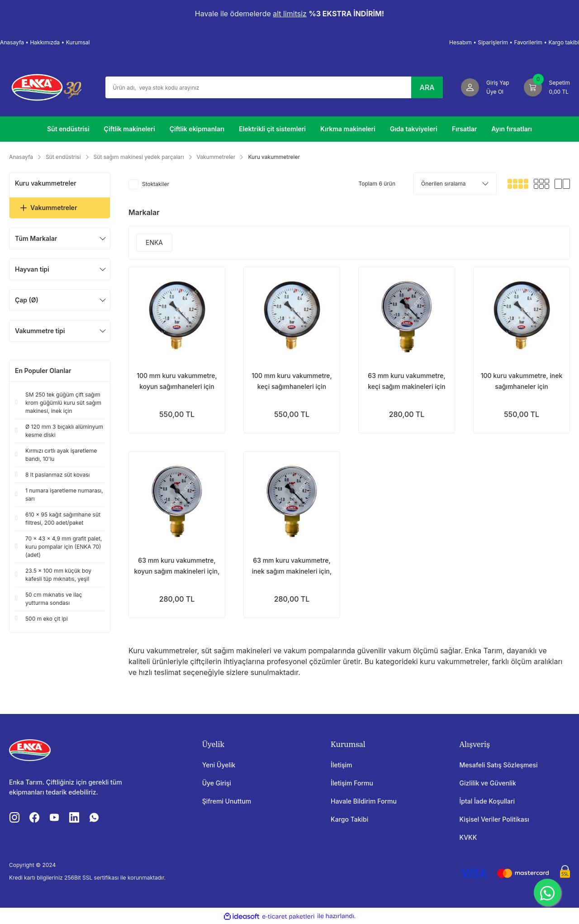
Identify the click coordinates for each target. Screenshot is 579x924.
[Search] (274, 87)
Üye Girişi (217, 783)
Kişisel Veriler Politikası (494, 819)
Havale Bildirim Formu (364, 801)
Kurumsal (78, 42)
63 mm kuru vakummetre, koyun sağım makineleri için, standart (177, 567)
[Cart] (547, 87)
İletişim (341, 765)
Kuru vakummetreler (274, 157)
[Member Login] (485, 87)
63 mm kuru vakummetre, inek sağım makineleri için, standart (292, 567)
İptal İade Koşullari (487, 801)
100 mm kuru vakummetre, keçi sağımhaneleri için (292, 381)
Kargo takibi (564, 42)
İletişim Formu (352, 783)
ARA (427, 87)
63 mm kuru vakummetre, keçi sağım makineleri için (406, 381)
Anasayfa (12, 42)
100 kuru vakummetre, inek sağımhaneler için (522, 381)
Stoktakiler (156, 184)
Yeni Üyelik (219, 765)
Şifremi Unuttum (227, 801)
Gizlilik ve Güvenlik (488, 783)
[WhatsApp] (547, 892)
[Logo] (47, 86)
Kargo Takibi (349, 819)
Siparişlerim (493, 42)
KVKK (468, 837)
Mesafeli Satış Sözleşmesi (499, 765)
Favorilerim (528, 42)
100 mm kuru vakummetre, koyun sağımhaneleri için (177, 381)
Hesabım (460, 42)
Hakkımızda (45, 42)
